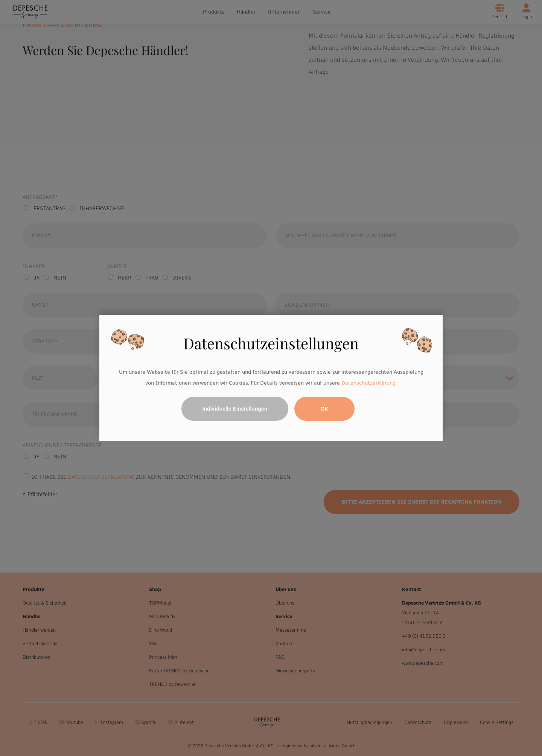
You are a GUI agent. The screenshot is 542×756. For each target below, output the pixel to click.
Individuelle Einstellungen (235, 409)
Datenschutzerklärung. (369, 383)
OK (325, 409)
